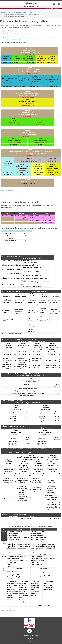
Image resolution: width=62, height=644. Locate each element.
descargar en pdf (25, 27)
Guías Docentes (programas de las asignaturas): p (22, 38)
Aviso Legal (31, 638)
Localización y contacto (31, 637)
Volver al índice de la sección (8, 610)
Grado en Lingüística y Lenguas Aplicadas (20, 12)
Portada (4, 12)
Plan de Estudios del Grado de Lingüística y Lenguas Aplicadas (21, 14)
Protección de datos (31, 640)
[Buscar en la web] (59, 4)
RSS (31, 641)
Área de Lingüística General (31, 7)
